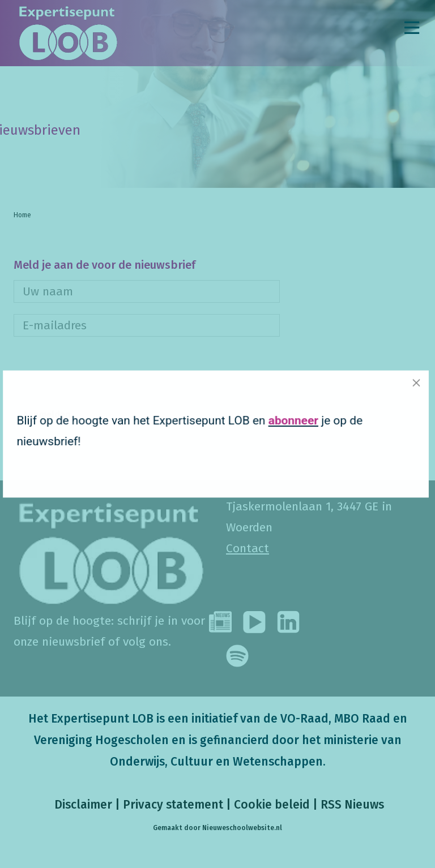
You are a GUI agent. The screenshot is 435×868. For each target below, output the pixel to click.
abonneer (280, 423)
